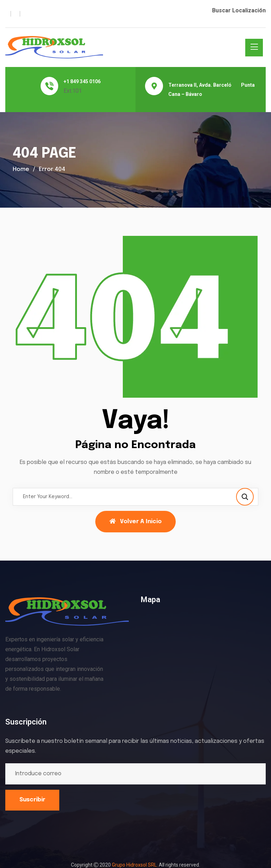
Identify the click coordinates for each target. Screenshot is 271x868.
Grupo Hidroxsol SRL (134, 865)
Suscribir (32, 800)
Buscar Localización (239, 10)
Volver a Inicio (135, 521)
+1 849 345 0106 (82, 81)
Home (21, 169)
